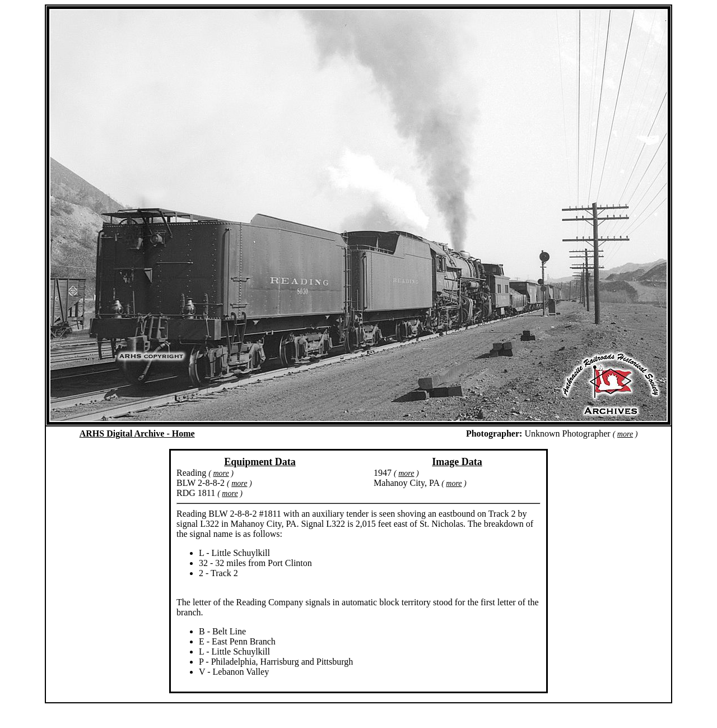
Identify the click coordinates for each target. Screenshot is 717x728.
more (625, 434)
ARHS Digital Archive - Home (137, 433)
